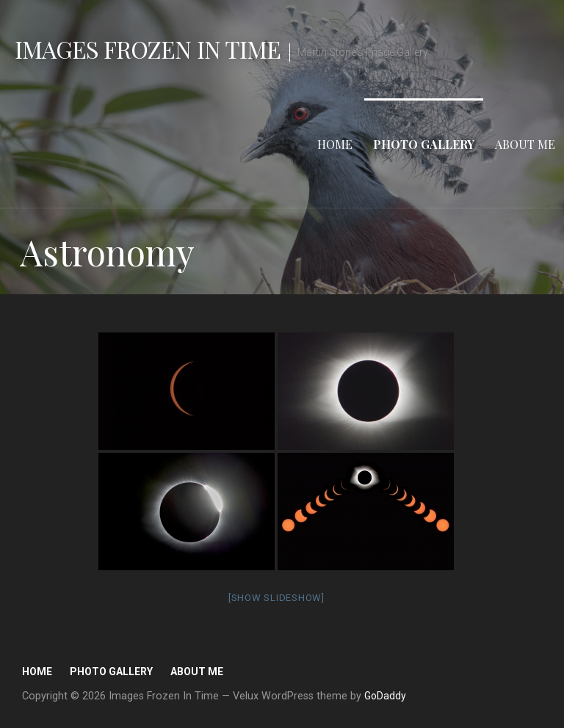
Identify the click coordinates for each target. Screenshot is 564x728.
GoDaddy (385, 696)
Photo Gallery (424, 144)
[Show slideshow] (276, 598)
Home (335, 144)
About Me (525, 144)
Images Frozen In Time (148, 49)
